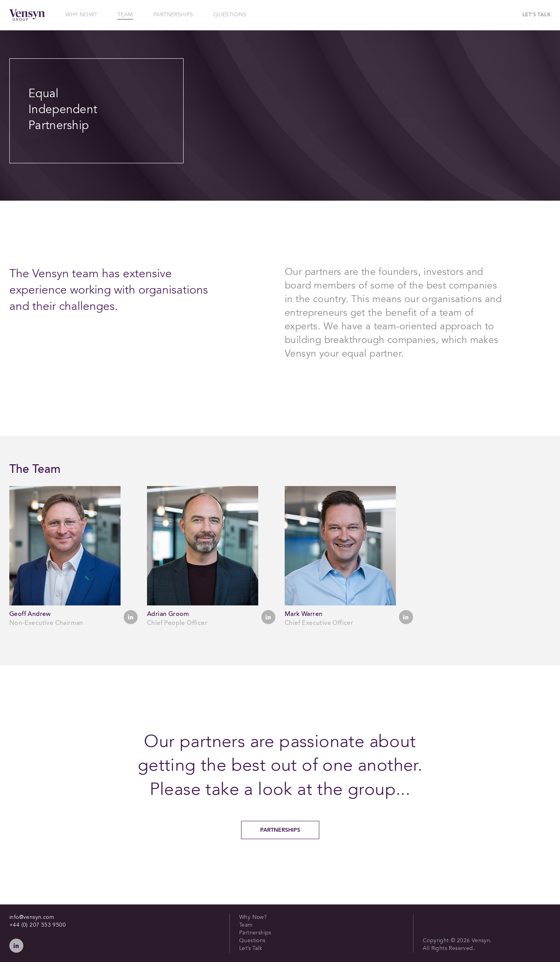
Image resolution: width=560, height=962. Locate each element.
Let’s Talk (251, 949)
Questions (252, 941)
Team (246, 925)
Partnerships (280, 830)
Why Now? (253, 918)
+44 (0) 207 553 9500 (38, 925)
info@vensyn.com (32, 918)
